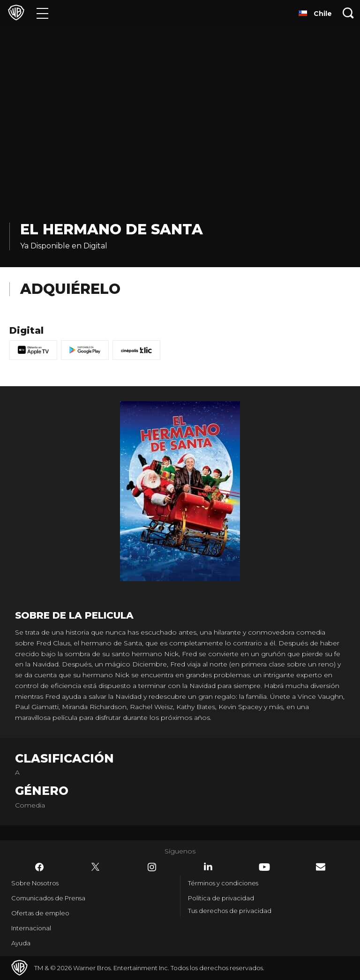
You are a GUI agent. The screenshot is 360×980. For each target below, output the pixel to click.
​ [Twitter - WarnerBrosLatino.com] (96, 867)
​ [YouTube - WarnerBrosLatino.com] (264, 867)
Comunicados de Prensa (48, 898)
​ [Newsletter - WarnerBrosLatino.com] (321, 867)
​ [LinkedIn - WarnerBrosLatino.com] (208, 867)
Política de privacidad (221, 898)
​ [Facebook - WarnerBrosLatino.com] (39, 867)
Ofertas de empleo (40, 913)
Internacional (31, 928)
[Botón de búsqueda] (348, 13)
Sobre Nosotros (35, 883)
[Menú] (42, 13)
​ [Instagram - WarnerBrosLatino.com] (152, 867)
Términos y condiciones (223, 883)
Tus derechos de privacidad (230, 911)
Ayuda (21, 943)
